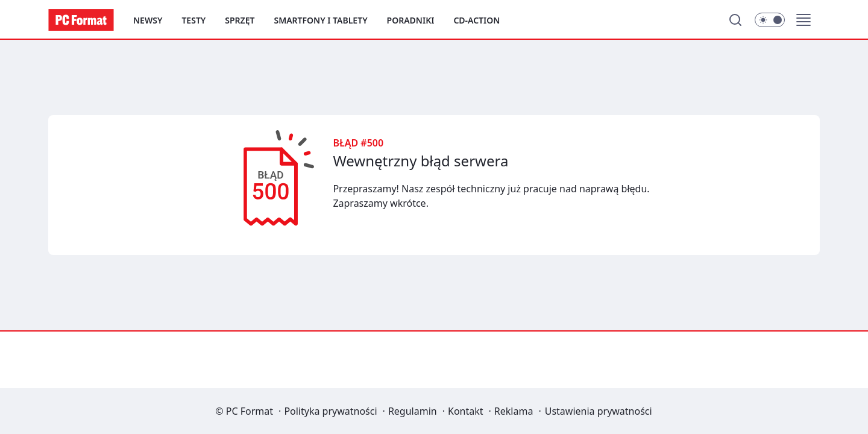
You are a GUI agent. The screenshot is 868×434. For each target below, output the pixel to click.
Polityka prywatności (330, 411)
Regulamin (413, 411)
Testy (193, 20)
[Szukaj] (735, 20)
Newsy (148, 20)
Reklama (514, 411)
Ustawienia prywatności (599, 411)
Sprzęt (240, 20)
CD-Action (476, 20)
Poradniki (411, 20)
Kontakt (466, 411)
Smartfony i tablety (320, 20)
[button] (804, 20)
